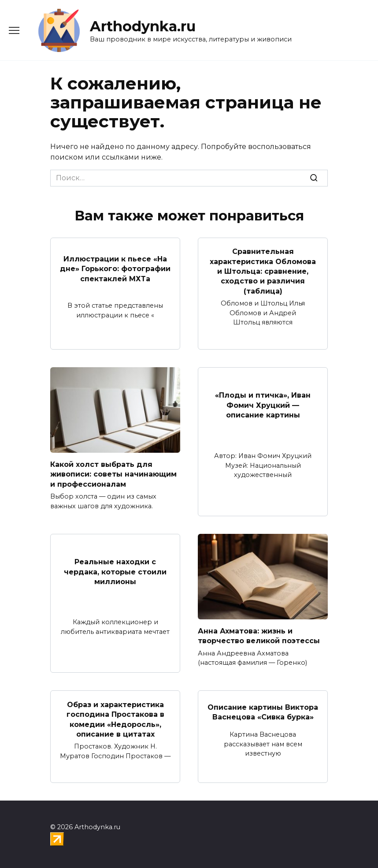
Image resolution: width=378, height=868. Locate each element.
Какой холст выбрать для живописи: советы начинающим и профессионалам (113, 474)
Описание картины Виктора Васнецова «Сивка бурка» (263, 712)
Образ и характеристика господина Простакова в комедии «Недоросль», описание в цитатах (115, 719)
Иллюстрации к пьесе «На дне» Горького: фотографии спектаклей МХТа (115, 268)
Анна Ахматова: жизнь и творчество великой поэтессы (259, 636)
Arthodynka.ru (143, 26)
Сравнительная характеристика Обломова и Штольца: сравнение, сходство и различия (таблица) (263, 271)
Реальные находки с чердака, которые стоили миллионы (115, 572)
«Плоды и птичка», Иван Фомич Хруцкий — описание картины (263, 405)
